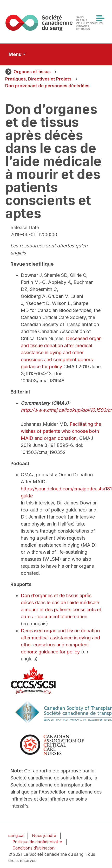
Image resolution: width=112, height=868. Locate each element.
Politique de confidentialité (37, 842)
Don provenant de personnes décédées (47, 86)
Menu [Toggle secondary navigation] (15, 54)
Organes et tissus (32, 72)
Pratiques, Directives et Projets (38, 79)
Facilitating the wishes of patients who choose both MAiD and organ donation (61, 431)
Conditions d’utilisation (34, 848)
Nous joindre (44, 836)
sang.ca (16, 836)
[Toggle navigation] (100, 18)
